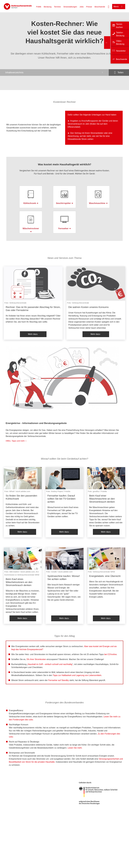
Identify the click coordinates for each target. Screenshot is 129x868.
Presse (89, 7)
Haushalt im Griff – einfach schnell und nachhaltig (50, 664)
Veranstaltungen (70, 7)
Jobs (82, 7)
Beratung (48, 7)
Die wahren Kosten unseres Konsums (88, 307)
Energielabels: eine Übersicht (105, 576)
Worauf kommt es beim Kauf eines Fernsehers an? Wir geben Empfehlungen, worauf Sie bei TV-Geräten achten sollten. (63, 512)
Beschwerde (100, 7)
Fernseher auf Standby (59, 680)
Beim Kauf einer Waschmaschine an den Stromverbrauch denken (102, 499)
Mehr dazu (33, 334)
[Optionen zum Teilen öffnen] (119, 73)
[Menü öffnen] (119, 7)
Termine (57, 7)
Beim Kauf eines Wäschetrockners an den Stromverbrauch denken (19, 582)
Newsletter (121, 51)
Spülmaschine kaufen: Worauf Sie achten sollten (63, 578)
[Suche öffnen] (109, 6)
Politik (39, 7)
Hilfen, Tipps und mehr (15, 441)
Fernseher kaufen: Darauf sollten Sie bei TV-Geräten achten (61, 499)
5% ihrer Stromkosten (36, 659)
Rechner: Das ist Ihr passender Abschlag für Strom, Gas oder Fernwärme (33, 309)
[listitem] (33, 303)
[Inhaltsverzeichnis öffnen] (54, 73)
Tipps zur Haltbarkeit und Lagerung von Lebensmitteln (77, 675)
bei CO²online (110, 654)
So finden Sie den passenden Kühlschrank (21, 497)
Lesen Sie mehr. (75, 748)
